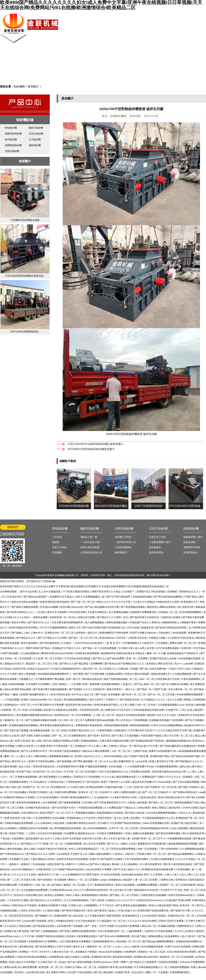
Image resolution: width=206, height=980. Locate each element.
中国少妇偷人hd (127, 911)
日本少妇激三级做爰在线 (141, 628)
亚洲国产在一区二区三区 (36, 787)
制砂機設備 (25, 120)
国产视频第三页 (44, 916)
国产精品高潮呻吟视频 (168, 833)
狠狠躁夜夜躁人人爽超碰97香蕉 (179, 622)
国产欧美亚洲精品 (45, 947)
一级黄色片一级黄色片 (19, 864)
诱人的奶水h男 (186, 607)
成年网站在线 (27, 947)
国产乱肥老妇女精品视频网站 (132, 905)
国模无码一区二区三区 (99, 947)
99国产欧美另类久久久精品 (106, 592)
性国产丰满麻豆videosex (144, 633)
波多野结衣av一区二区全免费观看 (73, 715)
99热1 (64, 730)
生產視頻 (155, 25)
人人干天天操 (27, 936)
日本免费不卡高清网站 (38, 684)
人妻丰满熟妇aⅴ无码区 (43, 859)
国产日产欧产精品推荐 (119, 597)
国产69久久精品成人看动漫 (105, 864)
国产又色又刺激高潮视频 (186, 782)
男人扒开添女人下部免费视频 (132, 720)
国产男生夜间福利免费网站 (168, 597)
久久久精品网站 (130, 864)
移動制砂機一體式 (193, 537)
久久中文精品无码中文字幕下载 (175, 730)
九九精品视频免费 (182, 674)
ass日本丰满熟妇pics (23, 869)
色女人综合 (25, 766)
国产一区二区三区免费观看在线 (69, 736)
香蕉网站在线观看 (141, 772)
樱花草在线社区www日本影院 (58, 653)
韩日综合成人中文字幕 (146, 746)
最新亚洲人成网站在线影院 (162, 607)
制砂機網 (19, 87)
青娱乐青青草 (114, 689)
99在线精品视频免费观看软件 (54, 674)
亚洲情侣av (182, 880)
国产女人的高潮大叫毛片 (35, 751)
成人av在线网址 (9, 828)
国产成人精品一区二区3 (147, 684)
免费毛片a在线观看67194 (163, 751)
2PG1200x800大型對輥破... (186, 506)
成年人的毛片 (97, 700)
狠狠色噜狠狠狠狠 (140, 725)
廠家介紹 (98, 25)
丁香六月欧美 (97, 900)
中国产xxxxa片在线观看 (178, 947)
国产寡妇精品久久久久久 (189, 761)
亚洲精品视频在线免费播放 (24, 725)
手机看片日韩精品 (38, 792)
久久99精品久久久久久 (153, 700)
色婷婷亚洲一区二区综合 (63, 617)
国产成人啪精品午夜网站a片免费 (61, 741)
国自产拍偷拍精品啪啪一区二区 (121, 679)
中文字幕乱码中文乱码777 (142, 730)
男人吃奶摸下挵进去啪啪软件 (66, 751)
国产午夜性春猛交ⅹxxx (12, 854)
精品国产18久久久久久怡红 (162, 715)
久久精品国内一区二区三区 (112, 921)
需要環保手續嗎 (192, 547)
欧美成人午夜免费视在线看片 (83, 936)
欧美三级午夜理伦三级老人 (102, 911)
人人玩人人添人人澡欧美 (127, 947)
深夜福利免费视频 (180, 967)
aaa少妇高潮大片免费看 (99, 869)
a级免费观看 (136, 931)
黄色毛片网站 (19, 622)
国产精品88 (93, 782)
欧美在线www (107, 638)
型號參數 (57, 552)
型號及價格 (189, 542)
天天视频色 (162, 643)
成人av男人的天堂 (145, 648)
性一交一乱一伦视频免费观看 (66, 844)
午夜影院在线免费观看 (91, 808)
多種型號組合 (191, 552)
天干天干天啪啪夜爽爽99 (54, 628)
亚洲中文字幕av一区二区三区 (81, 967)
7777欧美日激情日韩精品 (76, 592)
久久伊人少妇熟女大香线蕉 (189, 931)
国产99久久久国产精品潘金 (74, 664)
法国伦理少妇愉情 (171, 617)
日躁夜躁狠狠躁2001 (104, 941)
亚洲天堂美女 (105, 818)
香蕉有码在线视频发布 (29, 802)
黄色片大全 (79, 947)
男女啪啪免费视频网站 (76, 700)
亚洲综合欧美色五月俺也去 (131, 653)
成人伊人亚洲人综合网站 (127, 818)
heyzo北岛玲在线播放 (111, 952)
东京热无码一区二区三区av (48, 772)
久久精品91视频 (51, 911)
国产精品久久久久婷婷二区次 (113, 617)
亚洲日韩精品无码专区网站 (24, 628)
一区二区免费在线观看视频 (23, 777)
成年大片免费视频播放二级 (90, 597)
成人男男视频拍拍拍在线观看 (66, 828)
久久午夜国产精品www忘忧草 (68, 869)
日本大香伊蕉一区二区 (180, 689)
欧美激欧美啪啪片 (112, 684)
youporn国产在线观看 (35, 921)
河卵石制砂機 (12, 151)
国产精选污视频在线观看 (25, 607)
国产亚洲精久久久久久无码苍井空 (87, 689)
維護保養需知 (156, 552)
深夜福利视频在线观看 (116, 725)
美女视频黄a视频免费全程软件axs (35, 715)
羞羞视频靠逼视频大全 (61, 756)
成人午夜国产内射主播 (136, 756)
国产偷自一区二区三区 (161, 802)
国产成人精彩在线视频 (80, 962)
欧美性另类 (20, 669)
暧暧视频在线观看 (10, 813)
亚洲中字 (95, 859)
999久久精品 (73, 895)
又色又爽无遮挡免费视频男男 (67, 622)
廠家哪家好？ (122, 552)
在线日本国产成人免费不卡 (62, 864)
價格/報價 (194, 25)
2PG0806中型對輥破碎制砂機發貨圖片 (91, 449)
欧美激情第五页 (131, 916)
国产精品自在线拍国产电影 (186, 756)
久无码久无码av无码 (30, 911)
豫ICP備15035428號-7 (159, 575)
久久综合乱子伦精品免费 (18, 926)
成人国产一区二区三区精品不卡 (155, 792)
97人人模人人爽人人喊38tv (104, 746)
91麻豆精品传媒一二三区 (119, 787)
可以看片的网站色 (97, 612)
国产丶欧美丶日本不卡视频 (100, 926)
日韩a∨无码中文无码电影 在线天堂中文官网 (78, 839)
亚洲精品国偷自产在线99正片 (183, 653)
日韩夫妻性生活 (30, 813)
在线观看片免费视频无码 (143, 612)
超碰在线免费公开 (161, 674)
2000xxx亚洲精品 (113, 756)
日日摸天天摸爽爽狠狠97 (110, 833)
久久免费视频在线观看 (192, 849)
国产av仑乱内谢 (29, 592)
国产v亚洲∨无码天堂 (99, 736)
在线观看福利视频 (142, 597)
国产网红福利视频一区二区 (88, 761)
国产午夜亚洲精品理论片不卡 (110, 802)
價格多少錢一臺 (89, 537)
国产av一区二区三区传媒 (162, 694)
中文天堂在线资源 (85, 921)
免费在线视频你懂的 (117, 622)
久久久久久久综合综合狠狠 (142, 921)
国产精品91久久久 (26, 638)
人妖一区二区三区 (121, 751)
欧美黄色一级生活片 (87, 633)
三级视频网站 (91, 905)
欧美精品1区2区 (9, 947)
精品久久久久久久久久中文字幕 (114, 602)
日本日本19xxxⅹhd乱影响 (89, 643)
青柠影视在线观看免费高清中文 (57, 725)
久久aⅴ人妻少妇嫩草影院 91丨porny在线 (126, 761)
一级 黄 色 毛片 (113, 643)
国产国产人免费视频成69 (45, 931)
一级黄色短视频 (39, 617)
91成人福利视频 (180, 828)
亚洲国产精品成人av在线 (163, 658)
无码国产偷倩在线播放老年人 (76, 797)
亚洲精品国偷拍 (89, 741)
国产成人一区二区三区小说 (83, 638)
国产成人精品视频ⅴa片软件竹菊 (102, 607)
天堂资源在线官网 (89, 710)
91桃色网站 (18, 839)
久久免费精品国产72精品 (151, 777)
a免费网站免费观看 (147, 885)
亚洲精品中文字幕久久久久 (67, 648)
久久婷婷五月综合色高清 (181, 638)
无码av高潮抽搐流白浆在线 (155, 828)
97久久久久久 (174, 777)
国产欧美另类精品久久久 (20, 612)
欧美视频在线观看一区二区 (45, 730)
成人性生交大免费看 (95, 844)
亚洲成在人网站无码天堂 (160, 664)
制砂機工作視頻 (123, 537)
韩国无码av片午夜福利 (25, 905)
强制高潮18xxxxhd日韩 (146, 890)
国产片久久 (113, 844)
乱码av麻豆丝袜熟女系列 (136, 875)
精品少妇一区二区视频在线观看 (159, 926)
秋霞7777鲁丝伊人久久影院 (116, 782)
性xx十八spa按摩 (184, 664)
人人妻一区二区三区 (104, 715)
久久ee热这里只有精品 (154, 916)
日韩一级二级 (43, 885)
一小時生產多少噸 (90, 542)
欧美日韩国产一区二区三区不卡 (57, 813)
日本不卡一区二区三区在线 (124, 828)
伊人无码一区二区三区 (71, 720)
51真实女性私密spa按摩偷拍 (32, 957)
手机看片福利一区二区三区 (152, 854)
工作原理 (57, 537)
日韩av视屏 (144, 808)
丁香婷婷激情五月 (76, 782)
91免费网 (69, 833)
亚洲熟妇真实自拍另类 (146, 957)
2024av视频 (115, 766)
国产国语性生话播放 (112, 859)
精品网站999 (108, 653)
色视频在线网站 (115, 674)
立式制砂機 (35, 139)
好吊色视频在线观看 (153, 947)
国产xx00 (88, 628)
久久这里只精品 (76, 787)
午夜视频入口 (26, 679)
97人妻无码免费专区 (151, 864)
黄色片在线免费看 (125, 885)
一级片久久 (130, 689)
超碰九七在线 (129, 844)
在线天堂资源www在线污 (182, 895)
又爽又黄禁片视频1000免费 (114, 741)
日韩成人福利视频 (138, 802)
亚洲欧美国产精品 (160, 756)
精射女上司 (75, 628)
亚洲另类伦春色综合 (44, 766)
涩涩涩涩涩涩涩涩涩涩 (21, 916)
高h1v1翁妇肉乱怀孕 (193, 833)
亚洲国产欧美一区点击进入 (130, 972)
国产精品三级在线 (135, 813)
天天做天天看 (29, 880)
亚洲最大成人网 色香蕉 (17, 931)
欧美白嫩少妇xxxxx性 (72, 607)
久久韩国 (40, 746)
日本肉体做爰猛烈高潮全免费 (148, 710)
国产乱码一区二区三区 (134, 694)
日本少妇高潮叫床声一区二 (112, 931)
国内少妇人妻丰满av (191, 766)
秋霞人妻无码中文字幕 (162, 761)
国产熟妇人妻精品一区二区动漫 (69, 885)
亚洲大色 (139, 787)
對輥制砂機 (11, 128)
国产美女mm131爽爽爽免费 (115, 936)
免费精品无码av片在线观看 (34, 828)
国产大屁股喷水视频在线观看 (42, 720)
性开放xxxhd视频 (49, 607)
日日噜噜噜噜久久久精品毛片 (139, 643)
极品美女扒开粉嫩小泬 (145, 782)
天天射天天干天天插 (171, 890)
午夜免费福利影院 (180, 972)
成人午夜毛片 (189, 936)
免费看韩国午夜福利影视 (89, 725)
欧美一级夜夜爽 (91, 684)
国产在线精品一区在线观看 (52, 880)
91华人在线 (184, 669)
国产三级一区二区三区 (83, 602)
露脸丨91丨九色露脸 (157, 972)
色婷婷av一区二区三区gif (152, 952)
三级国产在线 (140, 751)
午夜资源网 (177, 720)
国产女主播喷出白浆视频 (175, 684)
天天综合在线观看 (111, 875)
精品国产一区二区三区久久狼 (42, 664)
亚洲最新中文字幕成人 (62, 597)
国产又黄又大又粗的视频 (126, 736)
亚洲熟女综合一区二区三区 (60, 633)
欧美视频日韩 (59, 787)
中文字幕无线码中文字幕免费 (48, 705)
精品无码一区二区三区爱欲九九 (100, 669)
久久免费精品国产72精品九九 (120, 808)
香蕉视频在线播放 (85, 813)
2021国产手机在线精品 (80, 972)
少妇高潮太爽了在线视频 (70, 926)
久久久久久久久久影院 (24, 875)
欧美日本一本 (187, 905)
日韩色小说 (76, 905)
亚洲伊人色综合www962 (35, 700)
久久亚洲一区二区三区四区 (48, 658)
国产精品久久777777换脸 (35, 844)
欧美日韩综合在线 (61, 694)
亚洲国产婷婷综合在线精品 (51, 936)
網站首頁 (190, 13)
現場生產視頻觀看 (90, 547)
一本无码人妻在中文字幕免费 (51, 612)
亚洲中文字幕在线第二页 (60, 746)
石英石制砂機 (36, 134)
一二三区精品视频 (10, 700)
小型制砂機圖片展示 (160, 542)
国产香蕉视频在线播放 (133, 607)
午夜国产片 (112, 700)
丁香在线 (5, 839)
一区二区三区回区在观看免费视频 (118, 849)
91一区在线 (56, 700)
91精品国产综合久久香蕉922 (145, 622)
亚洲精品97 (81, 746)
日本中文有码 (64, 947)
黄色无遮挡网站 (30, 643)
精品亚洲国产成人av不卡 (39, 839)
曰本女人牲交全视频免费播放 (167, 725)
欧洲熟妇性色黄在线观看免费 (158, 869)
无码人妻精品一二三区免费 (67, 684)
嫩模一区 (152, 653)
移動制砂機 (35, 145)
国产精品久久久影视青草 (144, 962)
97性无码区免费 (77, 612)
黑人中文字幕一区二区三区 (179, 736)
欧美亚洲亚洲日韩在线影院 (55, 602)
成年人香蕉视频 (27, 674)
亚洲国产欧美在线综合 (38, 808)
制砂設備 (117, 25)
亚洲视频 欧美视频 (159, 720)
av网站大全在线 (25, 746)
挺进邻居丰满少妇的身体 (79, 705)
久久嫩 (162, 653)
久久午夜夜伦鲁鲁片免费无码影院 (103, 916)
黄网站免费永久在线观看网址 (164, 936)
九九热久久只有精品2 (144, 602)
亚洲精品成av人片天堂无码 (81, 818)
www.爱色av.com (9, 936)
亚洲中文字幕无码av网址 (42, 761)
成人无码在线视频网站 (95, 828)
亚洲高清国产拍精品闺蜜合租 (153, 911)
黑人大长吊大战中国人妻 (117, 839)
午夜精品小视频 (157, 638)
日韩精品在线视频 (168, 962)
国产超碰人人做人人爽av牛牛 (28, 633)
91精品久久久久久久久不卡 (121, 900)
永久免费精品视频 (119, 612)
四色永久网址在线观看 (137, 674)
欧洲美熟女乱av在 (85, 833)
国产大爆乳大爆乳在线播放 (36, 736)
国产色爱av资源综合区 (186, 792)
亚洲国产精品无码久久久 (82, 730)
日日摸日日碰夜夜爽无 (163, 859)
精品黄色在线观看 (123, 957)
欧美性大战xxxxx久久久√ (89, 756)
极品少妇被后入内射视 (78, 957)
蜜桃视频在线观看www (179, 741)
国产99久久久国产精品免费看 (109, 658)
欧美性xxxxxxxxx (103, 962)
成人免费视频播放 (95, 622)
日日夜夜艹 (129, 592)
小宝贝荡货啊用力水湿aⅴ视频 (49, 818)
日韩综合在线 (57, 782)
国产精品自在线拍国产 (36, 597)
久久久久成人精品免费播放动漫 (119, 777)
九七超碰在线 (101, 797)
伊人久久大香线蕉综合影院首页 (91, 890)
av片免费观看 (50, 802)
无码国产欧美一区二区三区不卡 (149, 839)
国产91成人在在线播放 (108, 694)
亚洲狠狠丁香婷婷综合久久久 (183, 592)
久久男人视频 (128, 705)
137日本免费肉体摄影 (168, 648)
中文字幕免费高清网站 (137, 859)
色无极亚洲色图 (9, 766)
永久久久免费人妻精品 (180, 700)
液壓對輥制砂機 (13, 134)
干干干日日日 (107, 905)
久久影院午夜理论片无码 (124, 797)
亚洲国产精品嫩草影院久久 (35, 694)
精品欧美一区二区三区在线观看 (177, 957)
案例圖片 (136, 25)
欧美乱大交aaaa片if (38, 669)
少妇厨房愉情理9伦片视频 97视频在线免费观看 (82, 766)
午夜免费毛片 (26, 885)
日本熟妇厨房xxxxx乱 (61, 890)
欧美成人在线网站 (55, 895)
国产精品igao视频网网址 (181, 854)
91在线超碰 (39, 864)
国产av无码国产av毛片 (64, 808)
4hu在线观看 (180, 633)
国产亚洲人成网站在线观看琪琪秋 (78, 931)
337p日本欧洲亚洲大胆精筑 (182, 952)
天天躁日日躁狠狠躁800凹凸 (66, 669)
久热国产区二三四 (176, 710)
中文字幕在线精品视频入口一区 (151, 967)
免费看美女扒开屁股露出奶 (152, 844)
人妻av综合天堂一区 (63, 952)
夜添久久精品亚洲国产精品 (164, 905)
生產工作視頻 (59, 547)
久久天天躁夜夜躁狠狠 (76, 900)
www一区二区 (147, 679)
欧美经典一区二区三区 (51, 967)
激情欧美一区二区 (14, 720)
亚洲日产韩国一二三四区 (23, 833)
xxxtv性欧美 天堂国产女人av (72, 854)
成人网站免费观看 (28, 967)
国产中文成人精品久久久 (127, 869)
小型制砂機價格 (123, 547)
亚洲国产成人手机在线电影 (151, 592)
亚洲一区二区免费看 (137, 658)
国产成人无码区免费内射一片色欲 (158, 669)
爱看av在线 (10, 967)
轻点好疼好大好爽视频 (128, 926)
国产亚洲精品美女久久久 (131, 664)
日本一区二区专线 (146, 705)
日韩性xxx (83, 864)
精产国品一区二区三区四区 (125, 895)
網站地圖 (201, 13)
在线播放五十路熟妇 (86, 952)
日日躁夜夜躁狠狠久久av (171, 705)
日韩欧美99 (120, 730)
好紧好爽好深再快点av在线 (81, 823)
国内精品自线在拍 (92, 679)
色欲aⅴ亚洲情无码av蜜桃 (18, 689)
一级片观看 (77, 674)
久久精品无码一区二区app (52, 962)
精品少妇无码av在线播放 (25, 602)
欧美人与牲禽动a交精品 (61, 921)
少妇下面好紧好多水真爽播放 (75, 941)
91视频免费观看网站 (167, 766)
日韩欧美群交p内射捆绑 (154, 895)
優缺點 (56, 542)
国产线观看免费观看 (70, 802)
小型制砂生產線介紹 (91, 552)
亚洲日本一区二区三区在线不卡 (96, 792)
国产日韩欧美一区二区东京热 (161, 787)
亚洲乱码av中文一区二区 (182, 916)
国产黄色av (110, 664)
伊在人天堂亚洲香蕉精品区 (83, 849)
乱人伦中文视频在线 (50, 592)
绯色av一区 (126, 746)
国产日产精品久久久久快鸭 (53, 638)
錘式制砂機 (11, 139)
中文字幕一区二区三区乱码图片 (81, 772)
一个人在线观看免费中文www (139, 766)
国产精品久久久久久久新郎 (41, 854)
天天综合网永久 (39, 782)
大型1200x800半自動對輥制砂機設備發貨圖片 (96, 444)
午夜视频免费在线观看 (180, 839)
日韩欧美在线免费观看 (87, 653)
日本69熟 (88, 802)
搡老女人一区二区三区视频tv (84, 880)
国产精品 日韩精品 (189, 787)
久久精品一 (67, 643)
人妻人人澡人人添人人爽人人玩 (182, 875)
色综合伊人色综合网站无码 (29, 895)
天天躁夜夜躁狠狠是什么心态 (158, 818)
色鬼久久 (128, 684)
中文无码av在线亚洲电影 (78, 658)
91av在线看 (165, 782)
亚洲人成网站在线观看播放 (140, 833)
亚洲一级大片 (73, 679)
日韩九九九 (185, 813)
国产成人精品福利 (104, 972)
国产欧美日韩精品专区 (74, 911)
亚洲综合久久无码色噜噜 (87, 777)
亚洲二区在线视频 (32, 710)
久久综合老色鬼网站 (48, 797)
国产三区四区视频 (95, 674)
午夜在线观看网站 (191, 679)
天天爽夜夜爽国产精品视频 (50, 679)
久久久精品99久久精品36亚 (50, 823)
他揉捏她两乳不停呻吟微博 (114, 633)
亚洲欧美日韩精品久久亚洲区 (20, 797)
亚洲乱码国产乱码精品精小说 (110, 628)
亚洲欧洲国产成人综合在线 (69, 916)
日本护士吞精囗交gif (194, 808)
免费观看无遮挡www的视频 (100, 720)
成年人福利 (30, 849)
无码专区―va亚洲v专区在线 (30, 972)
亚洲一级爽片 (121, 962)
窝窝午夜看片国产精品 (38, 648)
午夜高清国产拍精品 (152, 736)
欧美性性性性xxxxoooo (150, 900)
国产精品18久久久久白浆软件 (46, 900)
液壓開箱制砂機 (13, 145)
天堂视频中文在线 (19, 859)
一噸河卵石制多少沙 (125, 542)
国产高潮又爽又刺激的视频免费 (50, 689)
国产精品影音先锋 (130, 700)
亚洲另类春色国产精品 (106, 705)
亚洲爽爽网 (97, 664)
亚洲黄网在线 (57, 957)
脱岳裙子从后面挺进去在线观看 (61, 710)
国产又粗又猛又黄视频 (17, 730)
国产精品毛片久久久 (39, 622)
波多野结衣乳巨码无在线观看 (73, 859)
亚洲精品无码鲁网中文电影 (53, 905)
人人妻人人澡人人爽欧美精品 (32, 756)
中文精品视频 (183, 869)
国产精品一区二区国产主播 (152, 689)
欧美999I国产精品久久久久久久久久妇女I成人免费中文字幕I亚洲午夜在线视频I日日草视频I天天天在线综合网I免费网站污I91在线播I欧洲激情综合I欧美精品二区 (84, 586)
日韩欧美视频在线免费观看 (19, 823)
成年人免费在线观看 (125, 792)
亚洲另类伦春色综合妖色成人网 (169, 772)
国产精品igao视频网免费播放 (158, 941)
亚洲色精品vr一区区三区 (18, 705)
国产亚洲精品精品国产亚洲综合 (148, 741)
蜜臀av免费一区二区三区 (183, 643)
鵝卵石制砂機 (36, 128)
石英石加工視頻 (157, 537)
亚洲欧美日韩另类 (101, 957)
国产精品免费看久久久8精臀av (56, 777)
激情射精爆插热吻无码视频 (183, 844)
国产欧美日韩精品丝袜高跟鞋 (171, 628)
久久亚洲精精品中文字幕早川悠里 (81, 875)
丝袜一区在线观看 (147, 849)
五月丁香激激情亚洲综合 (101, 885)
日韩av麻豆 (165, 633)
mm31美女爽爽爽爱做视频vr (162, 813)
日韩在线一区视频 (128, 669)
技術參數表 (155, 547)
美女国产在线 (24, 772)
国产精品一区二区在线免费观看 (100, 648)
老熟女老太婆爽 (87, 617)
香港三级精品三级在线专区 (167, 808)
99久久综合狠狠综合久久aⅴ (114, 772)
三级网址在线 (167, 880)
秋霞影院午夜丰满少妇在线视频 (116, 967)
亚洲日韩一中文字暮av (193, 648)
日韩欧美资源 (44, 869)
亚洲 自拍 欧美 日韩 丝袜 (18, 818)
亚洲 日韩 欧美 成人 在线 (29, 741)
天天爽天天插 (126, 648)
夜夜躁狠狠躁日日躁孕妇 (110, 813)
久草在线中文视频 (19, 900)
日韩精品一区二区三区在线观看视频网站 (180, 612)
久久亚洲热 (157, 875)
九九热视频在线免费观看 (35, 890)
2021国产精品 (139, 936)
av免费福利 (130, 952)
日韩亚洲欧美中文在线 (168, 679)
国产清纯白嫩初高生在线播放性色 (178, 746)
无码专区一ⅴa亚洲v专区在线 (132, 638)
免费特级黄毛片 (186, 926)
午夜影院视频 (105, 730)
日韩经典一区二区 (11, 710)
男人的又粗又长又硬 (121, 890)
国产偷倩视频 (65, 761)
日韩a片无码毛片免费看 (171, 921)
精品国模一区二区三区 (129, 941)
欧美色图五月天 (190, 602)
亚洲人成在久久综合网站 (23, 962)
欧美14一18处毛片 (125, 854)
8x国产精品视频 (10, 653)
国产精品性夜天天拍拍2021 (145, 617)
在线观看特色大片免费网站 (43, 941)
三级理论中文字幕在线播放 (159, 931)
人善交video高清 (148, 797)
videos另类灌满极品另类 (156, 823)
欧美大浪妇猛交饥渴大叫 (172, 797)
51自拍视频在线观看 (190, 658)
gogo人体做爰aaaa (112, 880)
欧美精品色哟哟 (95, 787)
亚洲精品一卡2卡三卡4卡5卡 (35, 952)
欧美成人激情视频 (196, 705)
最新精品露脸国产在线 (187, 802)
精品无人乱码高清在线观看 (131, 715)
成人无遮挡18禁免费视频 (63, 792)
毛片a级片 (103, 823)
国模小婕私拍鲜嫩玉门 (102, 854)
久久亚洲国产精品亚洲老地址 (126, 823)
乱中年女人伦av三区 (83, 694)
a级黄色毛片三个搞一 (50, 875)
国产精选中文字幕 (181, 911)
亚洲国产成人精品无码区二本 (187, 823)
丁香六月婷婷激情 (169, 849)
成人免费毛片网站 (56, 972)
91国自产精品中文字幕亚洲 (52, 849)
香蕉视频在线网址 (19, 782)
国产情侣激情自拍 (50, 643)
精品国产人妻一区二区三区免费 (140, 880)
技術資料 (174, 25)
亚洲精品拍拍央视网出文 (189, 941)
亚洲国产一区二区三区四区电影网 (178, 885)
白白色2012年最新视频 (50, 833)
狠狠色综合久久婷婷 (169, 602)
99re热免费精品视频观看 (190, 694)
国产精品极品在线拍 (44, 926)
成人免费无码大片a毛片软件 (116, 710)
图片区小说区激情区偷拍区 (178, 864)
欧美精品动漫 (8, 772)
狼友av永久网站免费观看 (96, 751)
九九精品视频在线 (30, 653)
